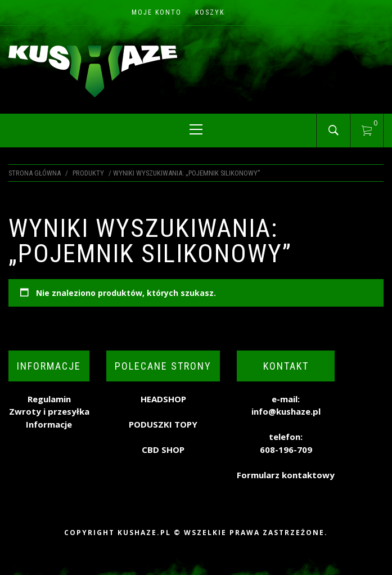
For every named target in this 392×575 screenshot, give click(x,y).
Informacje (49, 424)
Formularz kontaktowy (286, 475)
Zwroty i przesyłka (49, 411)
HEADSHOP (163, 399)
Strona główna (35, 173)
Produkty (88, 173)
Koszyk (210, 12)
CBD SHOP (163, 450)
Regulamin (49, 399)
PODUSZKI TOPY (163, 424)
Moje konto (157, 12)
